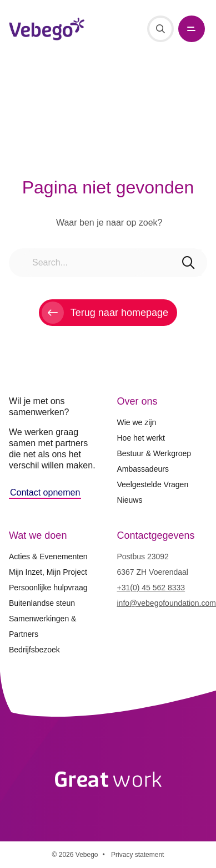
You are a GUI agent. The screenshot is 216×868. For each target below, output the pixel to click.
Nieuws (130, 500)
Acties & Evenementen (48, 556)
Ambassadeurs (143, 469)
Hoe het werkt (141, 438)
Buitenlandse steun (42, 603)
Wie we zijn (137, 422)
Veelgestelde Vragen (153, 484)
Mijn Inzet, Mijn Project (48, 572)
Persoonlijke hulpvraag (48, 588)
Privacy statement (137, 855)
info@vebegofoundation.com (167, 603)
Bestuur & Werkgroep (154, 453)
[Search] (160, 29)
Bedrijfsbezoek (34, 650)
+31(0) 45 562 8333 (151, 588)
